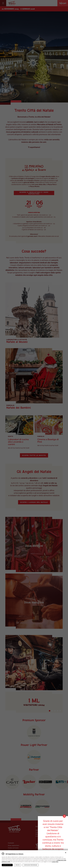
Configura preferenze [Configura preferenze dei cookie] (31, 865)
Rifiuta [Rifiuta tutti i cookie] (18, 865)
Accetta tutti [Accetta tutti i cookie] (7, 865)
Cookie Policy (55, 862)
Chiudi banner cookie (66, 853)
